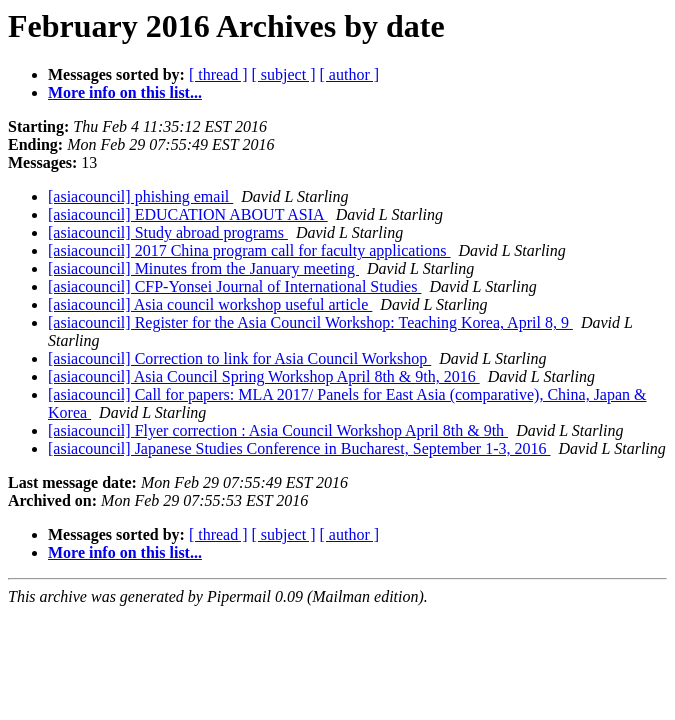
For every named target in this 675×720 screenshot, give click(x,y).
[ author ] (350, 74)
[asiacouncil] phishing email (140, 196)
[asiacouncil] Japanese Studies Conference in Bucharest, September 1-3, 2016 (299, 448)
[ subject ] (284, 74)
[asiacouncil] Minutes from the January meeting (203, 268)
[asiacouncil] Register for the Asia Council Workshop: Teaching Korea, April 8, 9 (310, 322)
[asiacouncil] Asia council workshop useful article (210, 304)
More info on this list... (125, 92)
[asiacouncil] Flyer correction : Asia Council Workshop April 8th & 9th (278, 430)
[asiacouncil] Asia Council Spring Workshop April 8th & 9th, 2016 (264, 376)
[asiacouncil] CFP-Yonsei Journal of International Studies (234, 286)
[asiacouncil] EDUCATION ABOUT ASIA (188, 214)
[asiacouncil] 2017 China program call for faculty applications (249, 250)
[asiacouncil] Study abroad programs (168, 232)
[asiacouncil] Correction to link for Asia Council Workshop (239, 358)
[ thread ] (218, 74)
